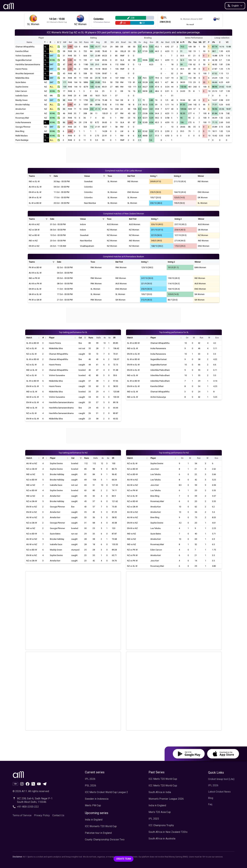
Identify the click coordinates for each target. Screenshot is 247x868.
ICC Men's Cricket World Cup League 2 (106, 792)
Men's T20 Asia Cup (160, 812)
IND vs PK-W (34, 278)
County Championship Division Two (105, 840)
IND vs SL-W (34, 181)
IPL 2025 (154, 819)
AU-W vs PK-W (35, 284)
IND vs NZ (33, 241)
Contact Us (58, 815)
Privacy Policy (42, 815)
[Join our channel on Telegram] (45, 784)
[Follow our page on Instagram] (22, 784)
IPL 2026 (90, 779)
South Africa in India (160, 792)
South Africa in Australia (162, 839)
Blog (211, 798)
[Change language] (235, 6)
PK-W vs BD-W (35, 267)
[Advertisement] (123, 155)
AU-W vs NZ (34, 224)
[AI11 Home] (9, 6)
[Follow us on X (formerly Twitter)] (33, 784)
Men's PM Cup (93, 805)
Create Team (123, 859)
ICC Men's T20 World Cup (163, 779)
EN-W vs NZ (34, 246)
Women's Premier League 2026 (166, 799)
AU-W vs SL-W (35, 187)
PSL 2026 (90, 786)
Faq (210, 804)
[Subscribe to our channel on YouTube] (39, 784)
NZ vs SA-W (34, 230)
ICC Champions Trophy (161, 825)
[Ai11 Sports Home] (38, 774)
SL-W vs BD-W (35, 203)
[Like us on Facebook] (28, 784)
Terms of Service (22, 815)
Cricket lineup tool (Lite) (221, 779)
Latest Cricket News (219, 792)
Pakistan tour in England (98, 833)
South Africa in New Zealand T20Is (168, 832)
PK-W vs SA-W (35, 300)
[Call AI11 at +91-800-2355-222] (38, 807)
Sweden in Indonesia (97, 799)
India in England (94, 820)
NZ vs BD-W (34, 235)
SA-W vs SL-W (35, 198)
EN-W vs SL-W (35, 192)
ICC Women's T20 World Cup (101, 826)
